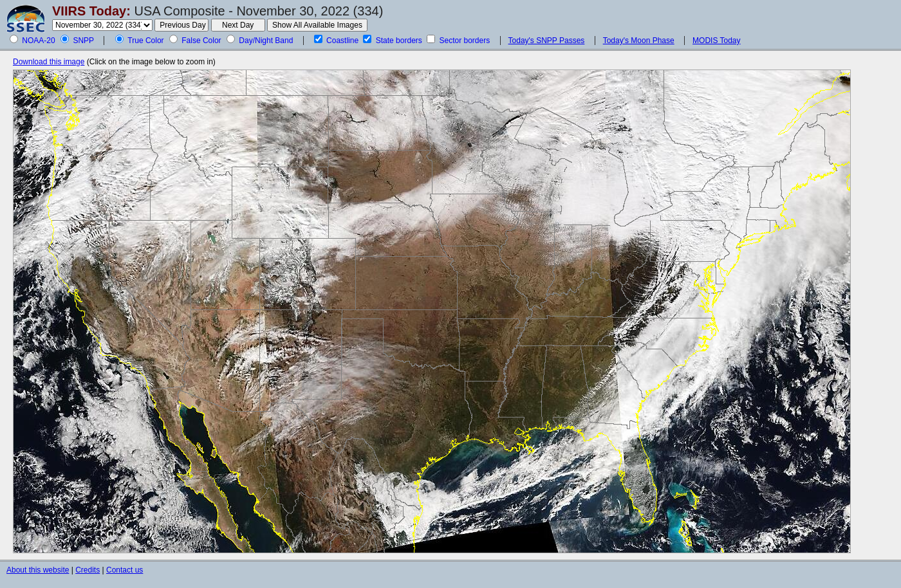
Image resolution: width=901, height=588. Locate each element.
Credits (88, 570)
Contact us (125, 570)
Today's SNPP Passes (547, 41)
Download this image (49, 62)
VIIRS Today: (91, 11)
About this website (38, 570)
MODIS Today (716, 41)
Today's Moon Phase (639, 41)
